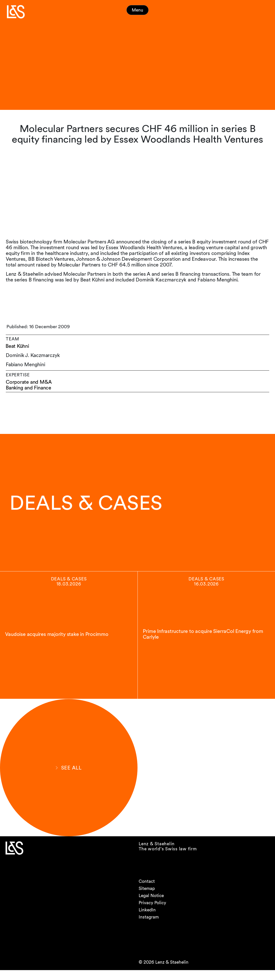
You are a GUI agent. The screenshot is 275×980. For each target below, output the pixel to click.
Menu (137, 10)
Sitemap (147, 898)
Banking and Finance (29, 388)
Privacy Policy (152, 913)
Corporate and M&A (29, 382)
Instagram (149, 927)
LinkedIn (147, 920)
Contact (147, 891)
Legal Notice (151, 905)
